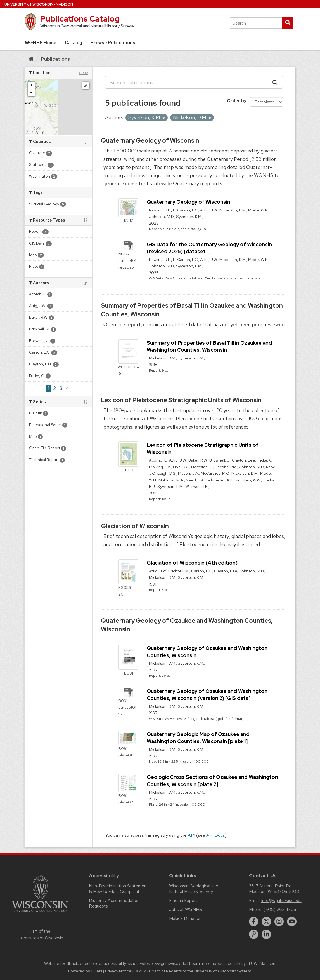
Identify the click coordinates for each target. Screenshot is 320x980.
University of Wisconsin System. (223, 971)
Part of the (40, 935)
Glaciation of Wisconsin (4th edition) (192, 563)
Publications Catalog (80, 19)
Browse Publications (113, 43)
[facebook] (254, 922)
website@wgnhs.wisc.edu (163, 963)
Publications (55, 59)
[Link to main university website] (40, 913)
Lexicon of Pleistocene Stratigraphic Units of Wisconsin (181, 400)
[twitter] (266, 922)
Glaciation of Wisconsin (135, 526)
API (191, 835)
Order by (237, 101)
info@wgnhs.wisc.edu (281, 900)
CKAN (96, 971)
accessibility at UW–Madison (249, 963)
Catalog (74, 43)
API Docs (216, 835)
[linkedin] (266, 934)
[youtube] (292, 922)
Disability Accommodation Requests (114, 903)
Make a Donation (185, 918)
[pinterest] (254, 934)
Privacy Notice (118, 971)
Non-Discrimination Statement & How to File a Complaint (118, 889)
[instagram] (279, 922)
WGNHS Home (41, 43)
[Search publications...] (187, 82)
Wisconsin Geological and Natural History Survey (194, 889)
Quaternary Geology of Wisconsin (150, 141)
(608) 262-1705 (280, 909)
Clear (84, 73)
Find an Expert (183, 900)
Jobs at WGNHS (186, 909)
